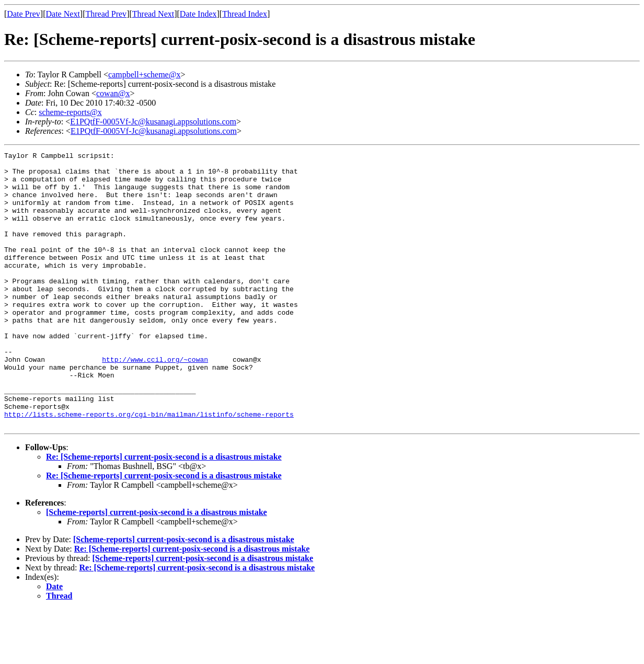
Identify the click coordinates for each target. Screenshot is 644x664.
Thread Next (153, 14)
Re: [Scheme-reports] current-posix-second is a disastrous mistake (164, 512)
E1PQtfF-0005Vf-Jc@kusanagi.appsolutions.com (153, 122)
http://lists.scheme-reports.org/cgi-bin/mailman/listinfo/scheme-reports (149, 467)
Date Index (198, 14)
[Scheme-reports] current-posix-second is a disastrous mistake (157, 567)
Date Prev (24, 14)
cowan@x (113, 93)
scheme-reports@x (70, 112)
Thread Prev (106, 14)
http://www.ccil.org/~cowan (155, 402)
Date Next (63, 14)
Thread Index (245, 14)
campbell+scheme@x (144, 75)
